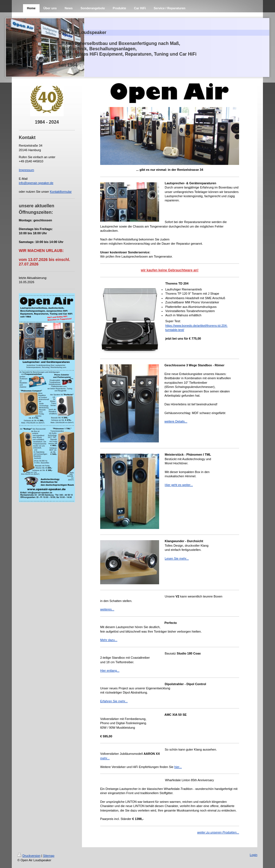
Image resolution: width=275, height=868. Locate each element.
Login (254, 855)
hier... (178, 767)
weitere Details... (176, 421)
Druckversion (29, 856)
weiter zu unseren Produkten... (218, 832)
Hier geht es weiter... (179, 485)
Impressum (26, 170)
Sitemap (49, 856)
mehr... (105, 758)
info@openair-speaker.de (36, 183)
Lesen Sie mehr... (177, 558)
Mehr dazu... (109, 640)
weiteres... (107, 609)
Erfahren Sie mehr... (114, 701)
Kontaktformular (61, 192)
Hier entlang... (110, 671)
